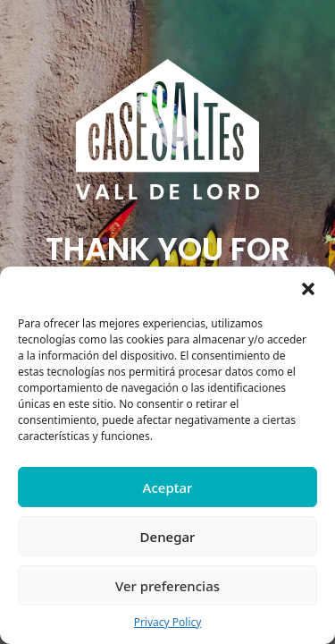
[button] (308, 289)
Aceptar (168, 487)
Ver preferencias (167, 586)
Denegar (168, 537)
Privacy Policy (168, 622)
